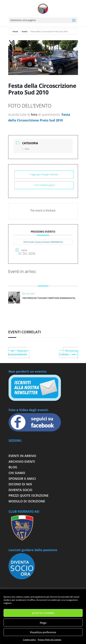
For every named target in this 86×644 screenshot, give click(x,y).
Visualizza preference (43, 632)
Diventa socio (21, 490)
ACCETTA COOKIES (43, 613)
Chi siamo (17, 473)
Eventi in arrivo (22, 456)
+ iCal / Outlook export (44, 185)
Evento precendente (18, 353)
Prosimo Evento (68, 353)
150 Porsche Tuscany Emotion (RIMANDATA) (43, 242)
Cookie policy (29, 640)
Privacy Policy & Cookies (49, 640)
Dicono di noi (20, 484)
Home (16, 31)
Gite (26, 149)
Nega (43, 623)
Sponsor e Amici (22, 479)
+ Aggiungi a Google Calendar (44, 174)
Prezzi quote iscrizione (29, 495)
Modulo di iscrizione (27, 501)
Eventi (25, 31)
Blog (13, 467)
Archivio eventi (22, 462)
